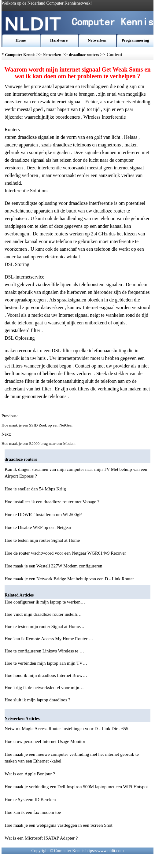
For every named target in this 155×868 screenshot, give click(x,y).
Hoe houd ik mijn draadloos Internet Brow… (46, 675)
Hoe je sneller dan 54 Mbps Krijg (35, 489)
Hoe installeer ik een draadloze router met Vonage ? (52, 502)
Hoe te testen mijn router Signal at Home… (44, 626)
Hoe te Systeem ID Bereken (30, 800)
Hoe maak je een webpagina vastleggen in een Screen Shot (59, 825)
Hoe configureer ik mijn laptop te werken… (45, 602)
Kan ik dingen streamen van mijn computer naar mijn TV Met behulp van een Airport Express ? (76, 473)
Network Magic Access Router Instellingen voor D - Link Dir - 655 (66, 729)
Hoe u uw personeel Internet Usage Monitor (45, 741)
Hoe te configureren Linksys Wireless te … (44, 651)
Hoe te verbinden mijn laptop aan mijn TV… (46, 663)
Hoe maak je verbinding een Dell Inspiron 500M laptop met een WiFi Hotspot (76, 787)
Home (21, 40)
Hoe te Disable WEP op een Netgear (38, 527)
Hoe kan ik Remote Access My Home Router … (49, 639)
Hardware (59, 40)
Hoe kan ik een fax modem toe (33, 812)
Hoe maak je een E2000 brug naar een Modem (39, 443)
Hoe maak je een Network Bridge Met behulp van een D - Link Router (69, 579)
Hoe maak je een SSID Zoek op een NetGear (38, 425)
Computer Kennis (20, 55)
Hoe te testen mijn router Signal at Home (42, 540)
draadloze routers (84, 55)
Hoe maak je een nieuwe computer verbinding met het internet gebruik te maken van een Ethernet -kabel (72, 758)
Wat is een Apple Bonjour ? (30, 774)
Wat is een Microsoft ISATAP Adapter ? (41, 838)
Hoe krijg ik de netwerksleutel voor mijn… (44, 688)
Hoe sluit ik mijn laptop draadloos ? (38, 700)
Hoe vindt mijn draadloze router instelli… (43, 614)
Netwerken (97, 40)
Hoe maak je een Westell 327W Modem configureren (53, 566)
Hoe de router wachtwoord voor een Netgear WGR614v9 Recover (65, 553)
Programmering (135, 40)
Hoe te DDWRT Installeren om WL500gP (43, 515)
